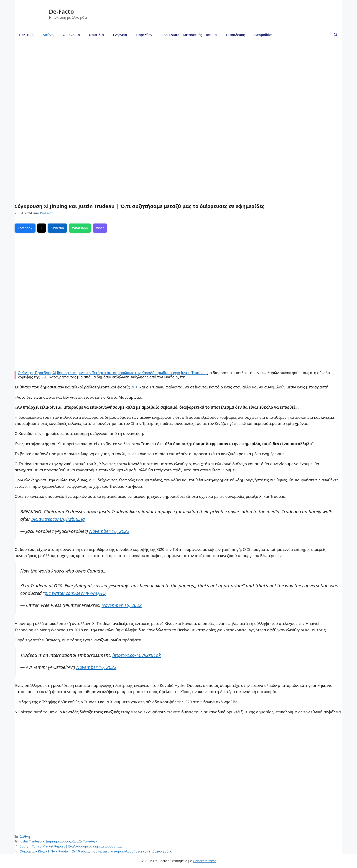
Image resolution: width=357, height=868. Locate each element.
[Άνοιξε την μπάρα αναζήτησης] (336, 35)
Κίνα (75, 841)
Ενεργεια (120, 35)
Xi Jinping (50, 841)
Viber (100, 228)
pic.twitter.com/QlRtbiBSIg (58, 519)
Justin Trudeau (31, 841)
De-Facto (61, 11)
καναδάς (64, 841)
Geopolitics (263, 35)
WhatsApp (80, 228)
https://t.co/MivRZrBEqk (136, 655)
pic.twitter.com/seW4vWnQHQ (75, 593)
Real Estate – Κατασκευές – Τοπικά (189, 35)
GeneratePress (205, 861)
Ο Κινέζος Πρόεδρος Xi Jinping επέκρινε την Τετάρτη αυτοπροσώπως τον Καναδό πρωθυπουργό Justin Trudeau (112, 373)
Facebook (25, 228)
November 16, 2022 (109, 531)
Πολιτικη (26, 35)
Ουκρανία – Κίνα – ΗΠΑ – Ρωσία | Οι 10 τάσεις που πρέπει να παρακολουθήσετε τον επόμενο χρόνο (96, 851)
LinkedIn (57, 228)
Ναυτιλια (96, 35)
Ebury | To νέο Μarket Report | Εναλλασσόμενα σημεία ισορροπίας (71, 846)
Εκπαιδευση (236, 35)
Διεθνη (48, 35)
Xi (137, 387)
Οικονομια (71, 35)
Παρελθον (144, 35)
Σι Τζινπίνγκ (88, 841)
